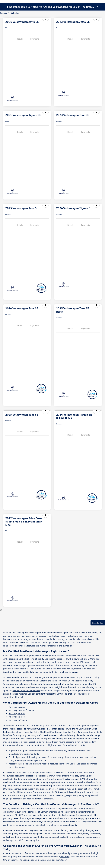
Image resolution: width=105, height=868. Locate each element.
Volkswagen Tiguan (18, 720)
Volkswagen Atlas (17, 707)
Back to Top (98, 623)
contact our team (52, 860)
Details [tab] (20, 39)
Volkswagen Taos (17, 717)
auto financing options (49, 684)
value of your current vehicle (26, 690)
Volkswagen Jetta (17, 713)
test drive (65, 857)
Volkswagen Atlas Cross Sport (23, 710)
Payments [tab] (35, 39)
